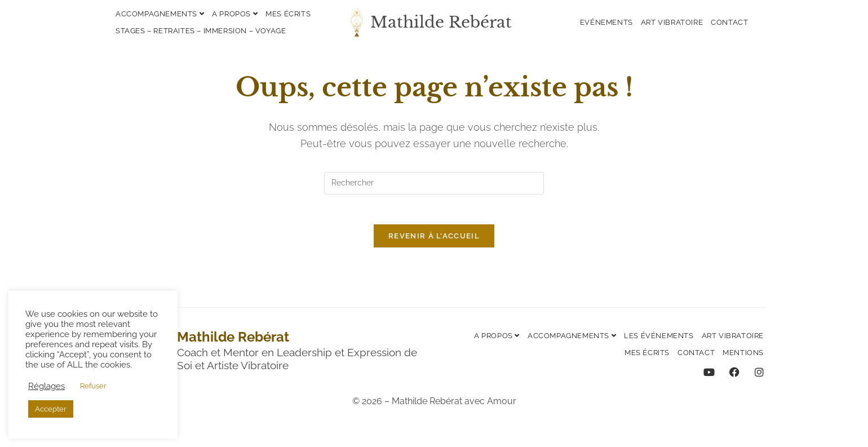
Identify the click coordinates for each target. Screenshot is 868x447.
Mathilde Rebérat (441, 22)
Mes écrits (288, 14)
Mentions (743, 357)
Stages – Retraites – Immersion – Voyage (201, 31)
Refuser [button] (93, 386)
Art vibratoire (672, 22)
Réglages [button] (46, 386)
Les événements (659, 340)
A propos (235, 14)
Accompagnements (160, 14)
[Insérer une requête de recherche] (434, 183)
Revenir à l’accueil (434, 240)
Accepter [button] (51, 409)
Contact (729, 22)
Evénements (606, 22)
